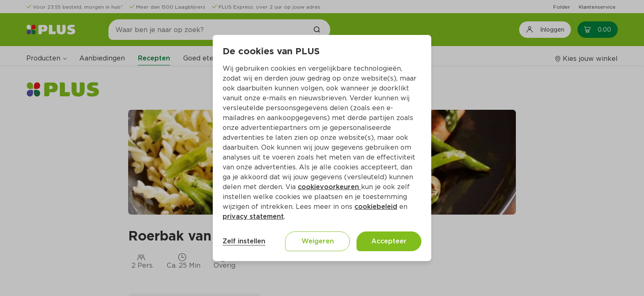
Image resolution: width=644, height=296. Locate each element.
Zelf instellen (244, 241)
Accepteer (389, 241)
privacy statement (253, 216)
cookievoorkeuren (329, 187)
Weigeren (318, 241)
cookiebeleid (376, 207)
